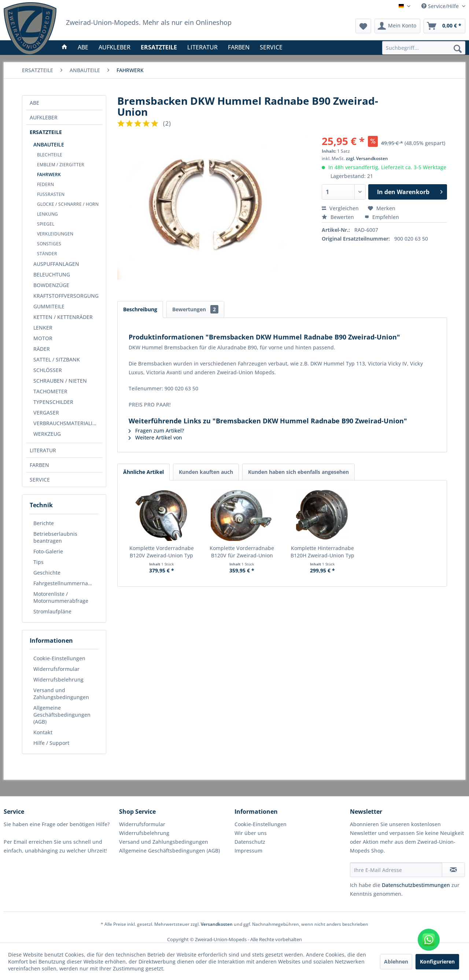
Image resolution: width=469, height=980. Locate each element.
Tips (38, 562)
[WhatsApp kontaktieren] (429, 940)
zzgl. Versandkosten (367, 158)
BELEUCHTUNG (52, 274)
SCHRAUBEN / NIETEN (60, 381)
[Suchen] (458, 48)
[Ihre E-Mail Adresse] (396, 870)
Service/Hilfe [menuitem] (441, 6)
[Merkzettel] (363, 26)
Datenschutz (250, 842)
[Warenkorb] (444, 26)
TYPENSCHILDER (53, 402)
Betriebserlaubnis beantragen (55, 537)
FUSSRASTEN (51, 194)
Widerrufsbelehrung (58, 680)
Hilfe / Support (51, 743)
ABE (34, 103)
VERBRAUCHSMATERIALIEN (66, 423)
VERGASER (46, 413)
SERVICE (40, 480)
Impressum (248, 851)
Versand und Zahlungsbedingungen (61, 694)
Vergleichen (340, 208)
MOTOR (43, 338)
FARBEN (39, 465)
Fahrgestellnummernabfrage (66, 583)
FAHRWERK (49, 175)
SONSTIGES (49, 244)
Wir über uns (251, 833)
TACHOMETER (50, 391)
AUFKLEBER (44, 117)
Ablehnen (396, 962)
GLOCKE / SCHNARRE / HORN (68, 204)
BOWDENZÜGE (51, 285)
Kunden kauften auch (206, 472)
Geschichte (47, 573)
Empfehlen (382, 217)
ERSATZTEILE (46, 132)
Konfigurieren (437, 962)
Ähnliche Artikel (143, 472)
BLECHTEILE (50, 155)
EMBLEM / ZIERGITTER (61, 165)
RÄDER (42, 349)
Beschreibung (140, 309)
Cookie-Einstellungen (59, 658)
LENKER (43, 328)
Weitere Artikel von (155, 437)
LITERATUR (43, 450)
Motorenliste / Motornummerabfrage (61, 597)
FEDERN (45, 184)
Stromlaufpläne (52, 611)
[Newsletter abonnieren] (453, 870)
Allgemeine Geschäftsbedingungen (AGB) (62, 715)
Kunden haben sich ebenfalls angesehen (298, 472)
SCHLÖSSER (48, 370)
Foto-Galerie (48, 551)
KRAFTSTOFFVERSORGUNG (66, 296)
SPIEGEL (46, 224)
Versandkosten (217, 924)
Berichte (44, 523)
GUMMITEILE (49, 306)
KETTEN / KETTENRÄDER (63, 317)
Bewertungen (195, 309)
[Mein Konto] (397, 26)
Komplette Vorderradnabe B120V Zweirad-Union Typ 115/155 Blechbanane (162, 552)
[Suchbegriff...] (424, 48)
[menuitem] (424, 48)
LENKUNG (47, 214)
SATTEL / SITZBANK (57, 359)
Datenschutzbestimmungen (416, 885)
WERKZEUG (47, 434)
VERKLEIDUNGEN (55, 234)
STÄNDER (47, 254)
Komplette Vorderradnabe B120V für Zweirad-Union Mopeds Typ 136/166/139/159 (242, 552)
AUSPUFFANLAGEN (56, 264)
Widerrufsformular (56, 669)
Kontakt (43, 732)
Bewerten (339, 217)
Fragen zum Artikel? (156, 430)
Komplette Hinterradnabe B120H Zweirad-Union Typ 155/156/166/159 (322, 552)
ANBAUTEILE (49, 144)
